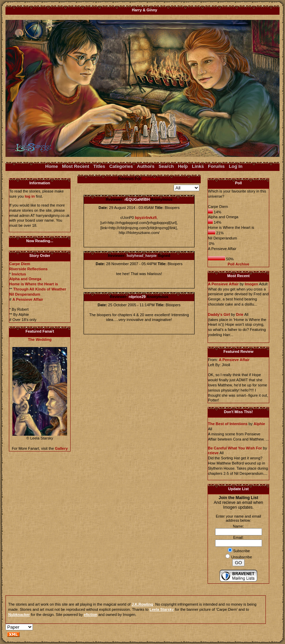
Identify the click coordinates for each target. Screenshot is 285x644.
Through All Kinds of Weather (40, 289)
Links (198, 166)
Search (166, 166)
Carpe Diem (20, 264)
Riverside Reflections (28, 269)
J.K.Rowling (142, 604)
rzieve (213, 453)
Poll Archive (238, 264)
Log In (236, 166)
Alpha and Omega (25, 279)
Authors (146, 166)
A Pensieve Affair (28, 299)
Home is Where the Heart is (34, 284)
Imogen (251, 284)
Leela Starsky (162, 609)
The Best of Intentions (228, 424)
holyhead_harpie (142, 256)
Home (52, 166)
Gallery (61, 448)
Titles (99, 166)
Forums (216, 166)
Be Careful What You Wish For (235, 448)
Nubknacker (19, 615)
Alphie (259, 424)
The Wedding (40, 339)
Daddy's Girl (219, 314)
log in (30, 196)
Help (183, 166)
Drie (240, 314)
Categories (121, 166)
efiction (91, 615)
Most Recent (76, 166)
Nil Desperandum (25, 294)
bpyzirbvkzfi (146, 218)
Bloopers (151, 179)
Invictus (19, 274)
